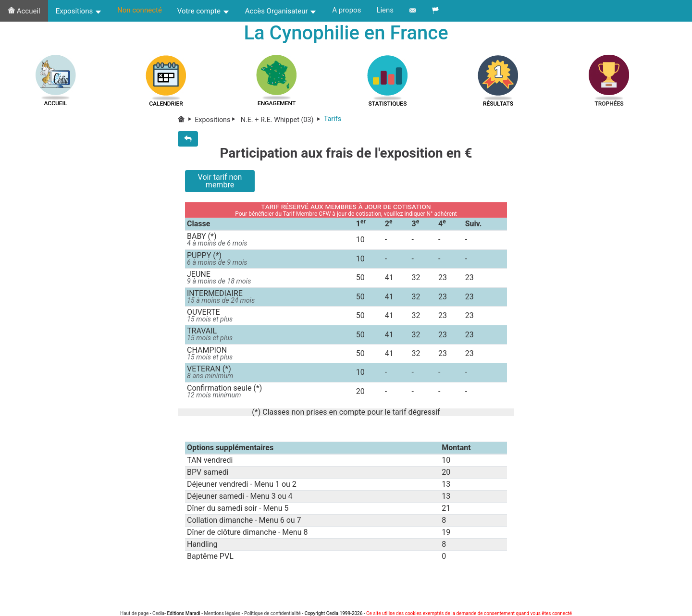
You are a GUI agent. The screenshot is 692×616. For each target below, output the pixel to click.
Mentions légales (222, 613)
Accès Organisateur (281, 11)
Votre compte (204, 11)
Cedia (158, 613)
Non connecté (140, 10)
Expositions (79, 11)
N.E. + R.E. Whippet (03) (281, 120)
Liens (385, 10)
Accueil (24, 11)
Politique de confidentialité (272, 613)
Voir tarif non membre (220, 181)
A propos (346, 10)
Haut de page (134, 613)
